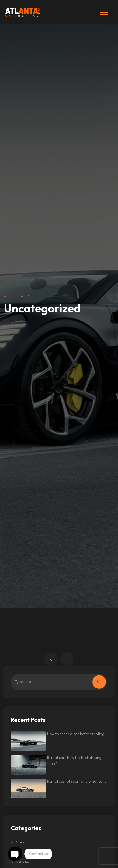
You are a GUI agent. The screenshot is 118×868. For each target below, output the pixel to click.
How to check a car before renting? (77, 734)
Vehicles (23, 862)
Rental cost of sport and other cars (77, 781)
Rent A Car (25, 852)
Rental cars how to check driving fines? (74, 760)
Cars (20, 842)
